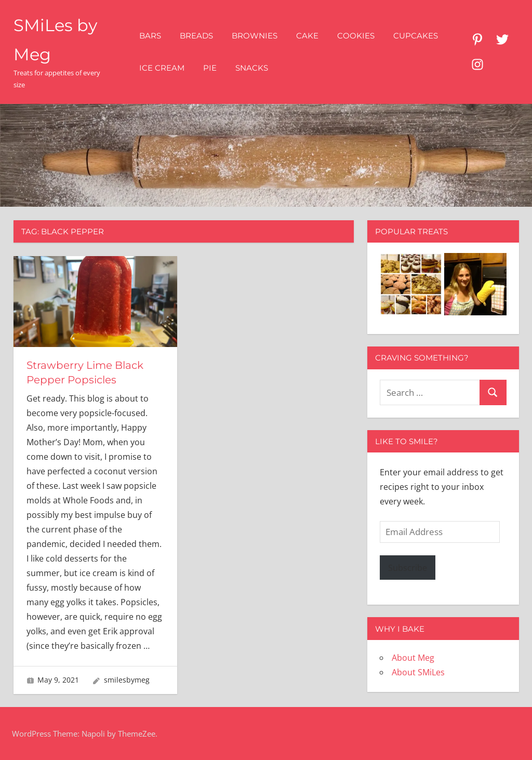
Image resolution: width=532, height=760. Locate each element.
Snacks (252, 68)
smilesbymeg (127, 680)
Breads (196, 36)
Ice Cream (162, 68)
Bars (150, 36)
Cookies (356, 36)
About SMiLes (418, 672)
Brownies (255, 36)
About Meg (413, 658)
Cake (307, 36)
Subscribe (408, 568)
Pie (210, 68)
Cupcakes (416, 36)
